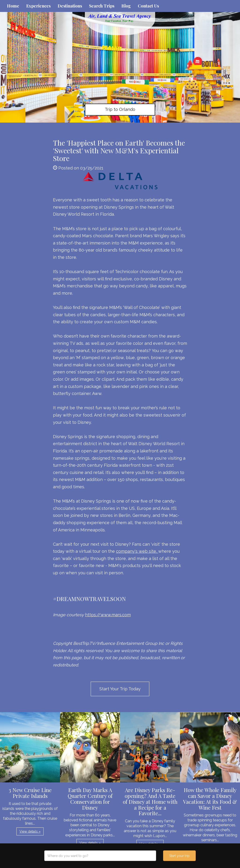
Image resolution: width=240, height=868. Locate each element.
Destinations (70, 6)
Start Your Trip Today (120, 689)
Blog (126, 6)
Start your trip (179, 856)
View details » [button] (30, 831)
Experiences (38, 6)
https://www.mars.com (108, 615)
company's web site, (137, 551)
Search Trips (102, 6)
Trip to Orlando (120, 109)
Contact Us (148, 6)
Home (13, 6)
